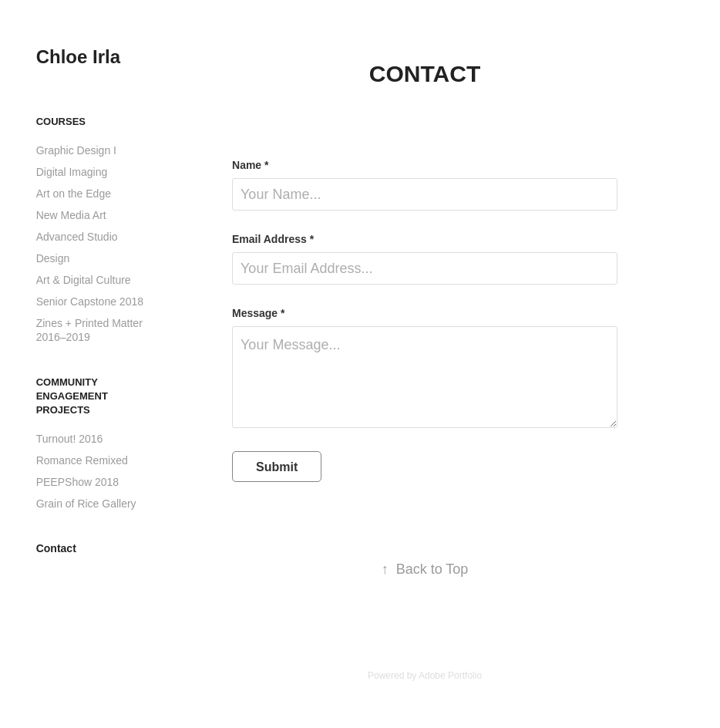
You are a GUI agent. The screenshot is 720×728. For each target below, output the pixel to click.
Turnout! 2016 (70, 439)
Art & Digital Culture (84, 280)
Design (53, 258)
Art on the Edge (74, 194)
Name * (250, 165)
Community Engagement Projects (72, 396)
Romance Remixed (82, 460)
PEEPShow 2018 (77, 482)
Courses (61, 121)
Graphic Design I (76, 150)
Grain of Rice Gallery (86, 504)
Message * (258, 313)
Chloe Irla (78, 57)
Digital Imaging (72, 172)
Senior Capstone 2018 (90, 302)
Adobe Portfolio (450, 676)
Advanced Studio (77, 237)
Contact (56, 548)
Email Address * (273, 239)
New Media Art (71, 215)
